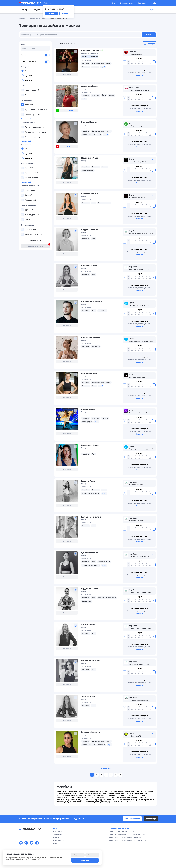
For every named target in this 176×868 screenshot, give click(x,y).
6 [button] (116, 775)
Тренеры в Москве (37, 18)
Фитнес (95, 67)
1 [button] (92, 775)
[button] (120, 775)
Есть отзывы (35, 55)
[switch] (47, 55)
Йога (104, 95)
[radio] (22, 71)
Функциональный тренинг (101, 63)
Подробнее (78, 819)
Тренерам (142, 3)
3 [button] (101, 775)
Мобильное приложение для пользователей (127, 841)
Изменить (66, 13)
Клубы (37, 10)
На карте (150, 44)
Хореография (87, 422)
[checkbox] (22, 90)
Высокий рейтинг (35, 62)
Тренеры (25, 10)
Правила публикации (62, 841)
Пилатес (112, 95)
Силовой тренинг (88, 135)
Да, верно (51, 13)
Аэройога (86, 63)
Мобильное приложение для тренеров (125, 838)
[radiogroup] (35, 76)
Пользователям (127, 3)
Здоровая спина (88, 171)
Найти (149, 35)
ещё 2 (106, 135)
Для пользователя (132, 819)
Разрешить (85, 860)
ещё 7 (101, 386)
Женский (27, 81)
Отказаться (92, 855)
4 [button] (106, 775)
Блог (114, 3)
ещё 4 (84, 99)
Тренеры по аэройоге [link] (58, 18)
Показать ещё (26, 119)
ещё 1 (104, 494)
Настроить (78, 855)
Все (24, 71)
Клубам (154, 3)
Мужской (27, 76)
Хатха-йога (102, 310)
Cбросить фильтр (39, 245)
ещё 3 (104, 565)
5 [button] (111, 775)
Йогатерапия (87, 601)
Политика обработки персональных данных (127, 835)
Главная (22, 18)
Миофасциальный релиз (91, 494)
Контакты (139, 75)
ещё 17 (103, 67)
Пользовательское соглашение (122, 832)
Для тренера (151, 819)
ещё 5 (109, 745)
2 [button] (97, 775)
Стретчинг (86, 67)
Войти (152, 10)
